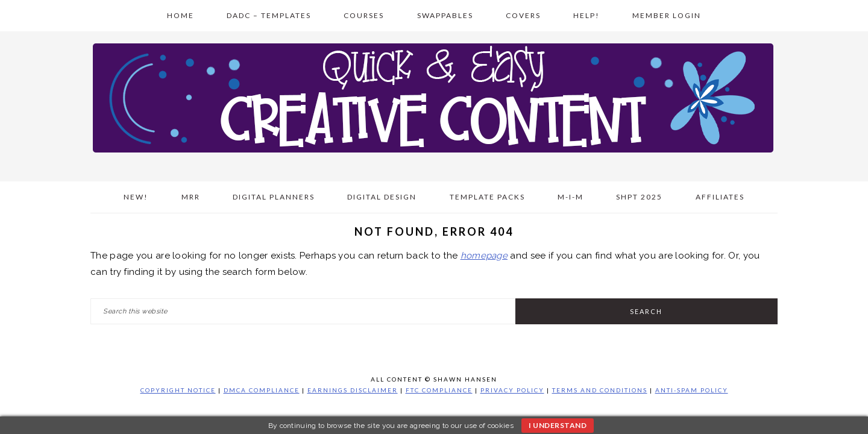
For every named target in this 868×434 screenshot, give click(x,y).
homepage (484, 256)
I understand (558, 425)
